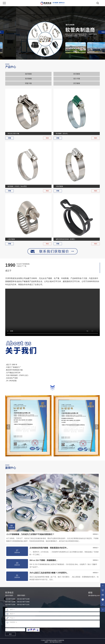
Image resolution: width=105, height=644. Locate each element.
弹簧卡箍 (28, 83)
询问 (47, 138)
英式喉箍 (28, 79)
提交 (10, 634)
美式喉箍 (77, 74)
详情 (9, 138)
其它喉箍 (77, 83)
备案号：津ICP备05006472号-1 (53, 642)
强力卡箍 (77, 79)
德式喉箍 (28, 74)
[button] (8, 427)
